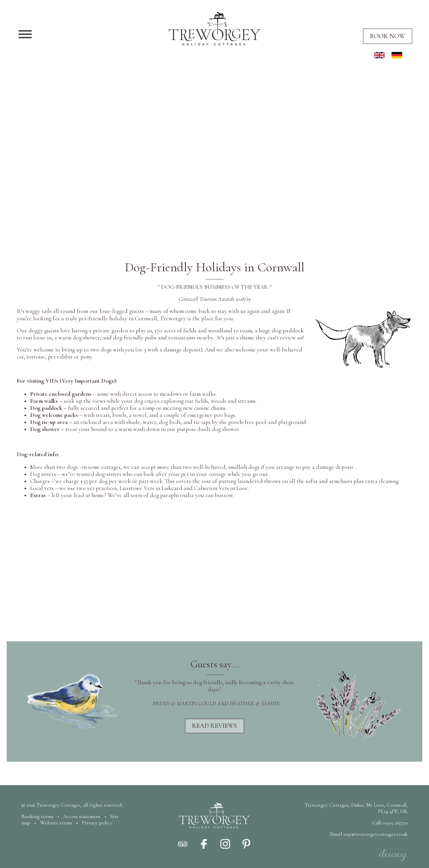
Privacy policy (97, 823)
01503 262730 (395, 823)
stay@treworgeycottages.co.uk (375, 834)
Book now (388, 36)
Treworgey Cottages (58, 805)
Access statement (82, 816)
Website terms (56, 823)
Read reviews (214, 726)
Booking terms (37, 816)
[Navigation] (25, 35)
